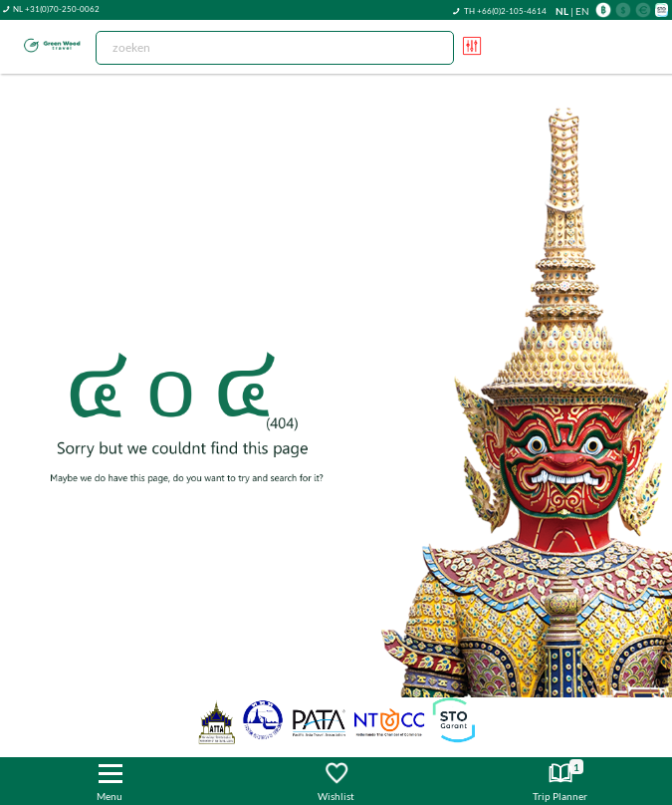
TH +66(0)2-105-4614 (505, 11)
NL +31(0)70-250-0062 (56, 9)
